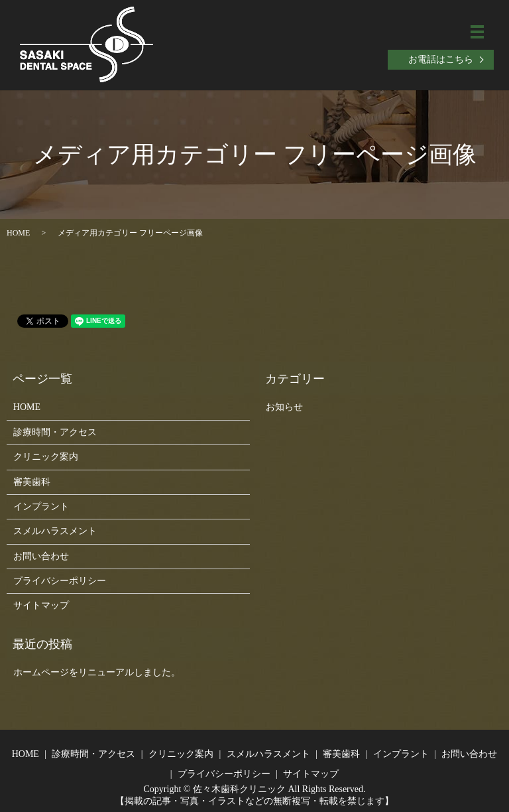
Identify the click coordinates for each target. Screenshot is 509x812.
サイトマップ (41, 605)
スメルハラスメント (55, 531)
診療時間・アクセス (55, 432)
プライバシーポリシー (60, 581)
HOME (18, 233)
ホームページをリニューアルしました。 (97, 672)
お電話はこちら (441, 59)
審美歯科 (32, 482)
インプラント (41, 507)
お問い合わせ (41, 556)
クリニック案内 (46, 457)
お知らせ (284, 407)
